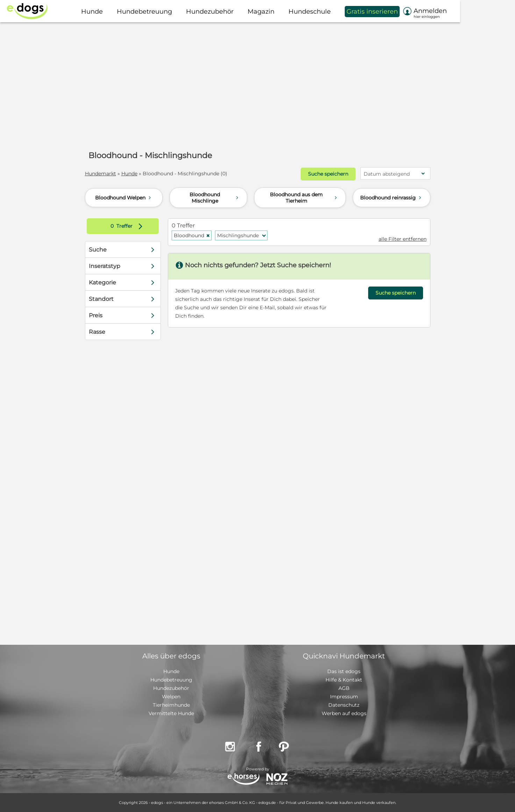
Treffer (128, 226)
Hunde (129, 174)
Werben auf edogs (344, 713)
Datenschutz (344, 705)
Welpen (171, 697)
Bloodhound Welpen (124, 198)
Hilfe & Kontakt (344, 680)
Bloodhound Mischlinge (215, 198)
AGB (344, 688)
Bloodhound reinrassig (391, 198)
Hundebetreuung (171, 680)
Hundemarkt (101, 174)
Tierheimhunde (171, 705)
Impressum (344, 697)
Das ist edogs (344, 671)
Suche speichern (328, 174)
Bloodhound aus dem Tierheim (304, 198)
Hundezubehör (171, 688)
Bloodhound (192, 235)
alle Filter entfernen (403, 239)
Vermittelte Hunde (171, 713)
